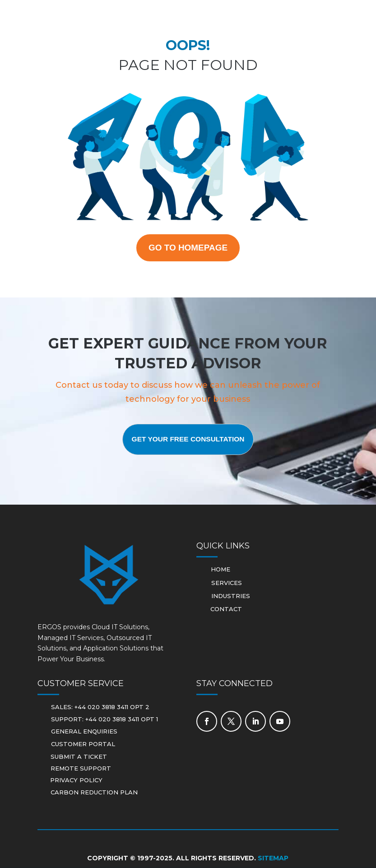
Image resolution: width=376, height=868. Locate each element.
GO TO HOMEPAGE (188, 248)
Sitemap (273, 859)
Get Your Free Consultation (188, 441)
